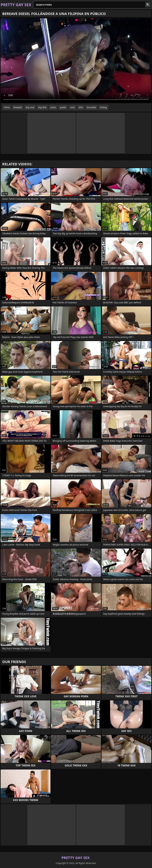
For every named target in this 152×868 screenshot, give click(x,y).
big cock (30, 107)
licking (103, 107)
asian (53, 107)
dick (81, 107)
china (7, 107)
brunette (92, 107)
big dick (42, 107)
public (63, 107)
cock (72, 107)
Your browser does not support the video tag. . (76, 61)
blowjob (18, 107)
